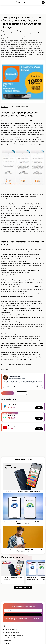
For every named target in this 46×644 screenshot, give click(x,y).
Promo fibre (22, 393)
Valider (23, 615)
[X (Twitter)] (38, 387)
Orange (4, 121)
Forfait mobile (7, 641)
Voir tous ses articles (12, 387)
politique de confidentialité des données (28, 620)
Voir (39, 408)
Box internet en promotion (11, 632)
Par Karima (5, 107)
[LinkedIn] (41, 387)
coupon (39, 144)
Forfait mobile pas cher (10, 629)
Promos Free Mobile (9, 638)
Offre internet (8, 393)
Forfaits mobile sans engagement (13, 635)
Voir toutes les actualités (23, 588)
